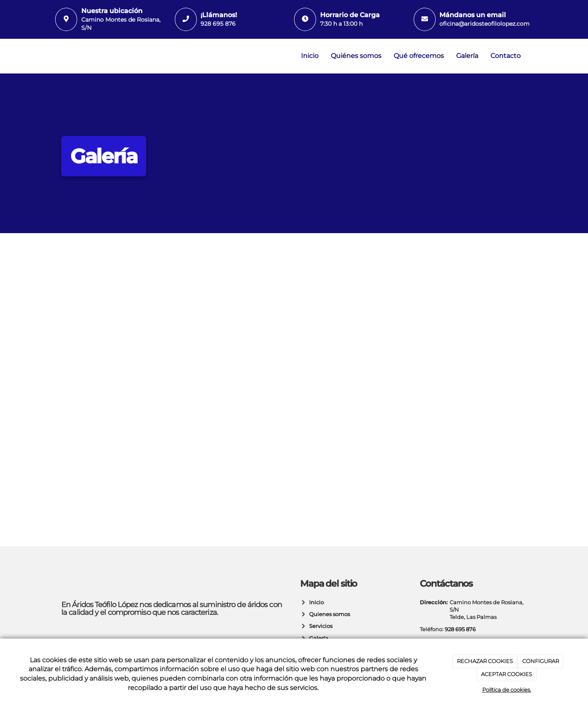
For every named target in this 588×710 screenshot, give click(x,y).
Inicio (310, 56)
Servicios (320, 626)
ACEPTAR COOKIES (507, 674)
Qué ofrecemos (419, 56)
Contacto (506, 56)
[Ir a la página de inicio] (53, 56)
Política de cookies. (507, 690)
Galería (467, 56)
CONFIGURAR (541, 661)
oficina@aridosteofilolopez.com (484, 24)
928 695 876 (218, 24)
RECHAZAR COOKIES (485, 661)
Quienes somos (328, 614)
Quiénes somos (356, 56)
